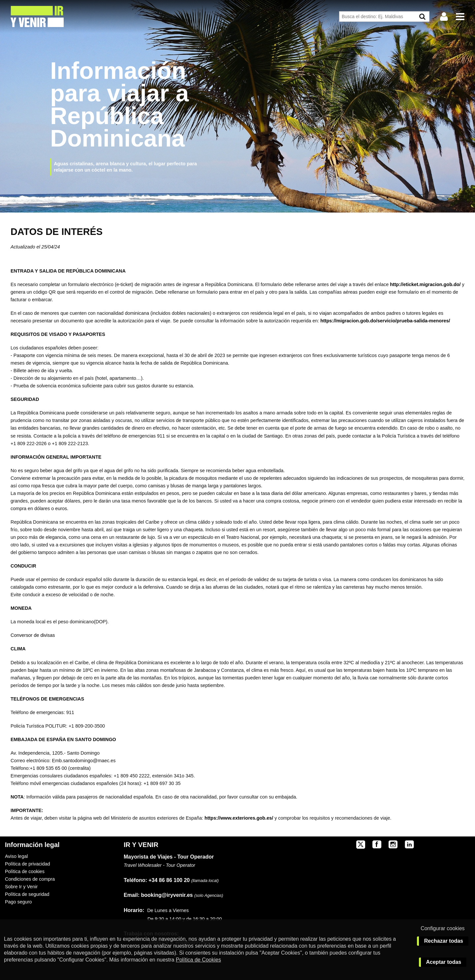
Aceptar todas (444, 962)
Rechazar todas (444, 941)
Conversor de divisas (33, 635)
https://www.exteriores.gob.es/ (239, 818)
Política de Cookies (198, 960)
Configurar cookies (443, 928)
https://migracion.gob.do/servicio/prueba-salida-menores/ (385, 321)
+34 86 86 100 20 (169, 880)
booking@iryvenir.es (158, 895)
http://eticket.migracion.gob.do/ (425, 284)
